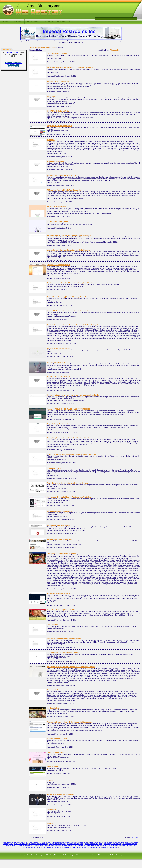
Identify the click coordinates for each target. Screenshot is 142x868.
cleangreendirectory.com (13, 845)
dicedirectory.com (115, 845)
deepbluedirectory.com (99, 845)
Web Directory (100, 855)
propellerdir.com (23, 842)
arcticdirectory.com (110, 842)
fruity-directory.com (79, 847)
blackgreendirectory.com (57, 844)
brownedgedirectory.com (112, 844)
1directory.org (82, 842)
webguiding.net (58, 842)
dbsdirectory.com (84, 845)
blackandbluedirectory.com (38, 844)
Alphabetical (115, 50)
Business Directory (116, 855)
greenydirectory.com (95, 847)
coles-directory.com (30, 845)
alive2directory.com (95, 842)
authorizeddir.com (10, 842)
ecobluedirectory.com (46, 847)
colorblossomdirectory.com (48, 845)
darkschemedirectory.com (67, 845)
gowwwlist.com (35, 842)
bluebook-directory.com (75, 844)
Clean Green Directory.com (39, 48)
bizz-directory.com (21, 844)
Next (138, 837)
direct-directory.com (129, 845)
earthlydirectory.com (30, 847)
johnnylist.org (47, 842)
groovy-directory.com (111, 847)
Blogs (53, 48)
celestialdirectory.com (130, 844)
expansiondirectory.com (63, 847)
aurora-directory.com (125, 842)
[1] (133, 837)
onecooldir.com (71, 842)
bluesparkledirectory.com (94, 844)
